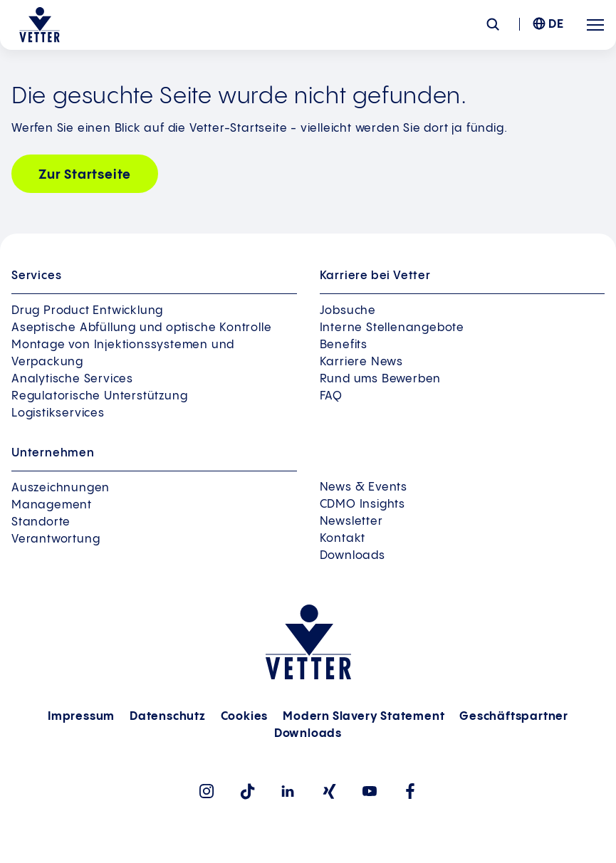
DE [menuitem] (556, 25)
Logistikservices (58, 413)
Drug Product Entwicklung (87, 311)
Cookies (245, 717)
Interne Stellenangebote (392, 328)
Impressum (81, 717)
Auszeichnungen (61, 488)
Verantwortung (56, 539)
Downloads (353, 556)
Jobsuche (348, 311)
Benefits (344, 345)
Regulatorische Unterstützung (99, 396)
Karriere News (361, 362)
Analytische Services (72, 379)
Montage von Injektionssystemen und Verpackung (123, 354)
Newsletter (351, 522)
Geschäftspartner (514, 717)
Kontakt (343, 539)
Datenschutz (168, 717)
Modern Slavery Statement (364, 717)
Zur (85, 175)
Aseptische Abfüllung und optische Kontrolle (141, 328)
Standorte (41, 522)
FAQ (331, 396)
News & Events (364, 487)
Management (52, 505)
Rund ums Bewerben (381, 379)
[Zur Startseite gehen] (40, 25)
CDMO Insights (362, 504)
